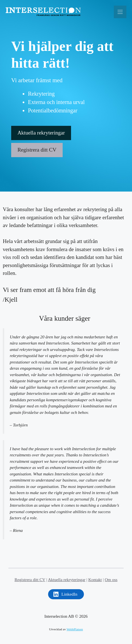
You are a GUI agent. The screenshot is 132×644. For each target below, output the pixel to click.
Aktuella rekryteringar (41, 133)
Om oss (111, 580)
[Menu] (120, 12)
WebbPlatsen (75, 629)
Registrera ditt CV (37, 150)
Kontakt (95, 580)
